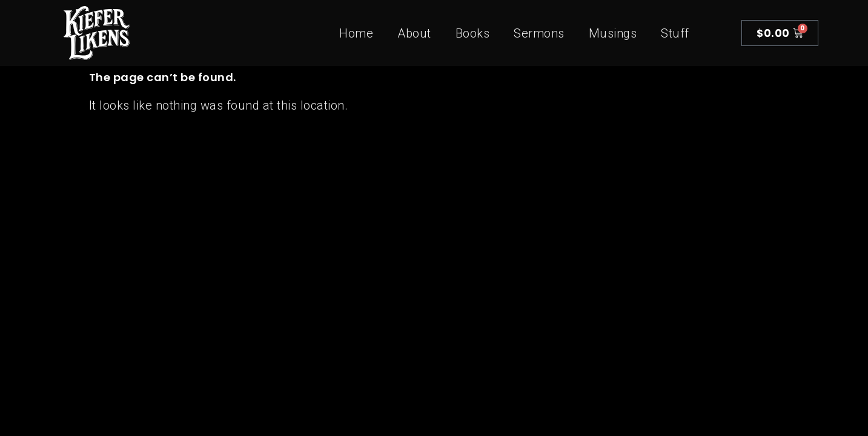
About (414, 33)
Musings (613, 33)
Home (356, 33)
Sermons (539, 33)
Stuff (675, 33)
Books (473, 33)
